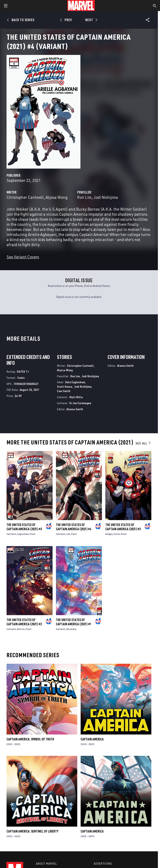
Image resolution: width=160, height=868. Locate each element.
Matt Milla (76, 397)
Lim (68, 534)
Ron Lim (84, 197)
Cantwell (11, 534)
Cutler (117, 534)
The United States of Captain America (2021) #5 (24, 527)
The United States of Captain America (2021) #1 (74, 622)
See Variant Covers (23, 257)
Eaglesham (23, 534)
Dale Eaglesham (75, 382)
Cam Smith (64, 391)
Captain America (92, 739)
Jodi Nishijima (106, 197)
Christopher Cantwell (25, 197)
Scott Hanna (65, 386)
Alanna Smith (75, 409)
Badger (109, 534)
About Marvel (46, 864)
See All (143, 443)
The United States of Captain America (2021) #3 (123, 527)
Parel (33, 534)
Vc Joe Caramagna (80, 403)
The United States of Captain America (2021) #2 (24, 622)
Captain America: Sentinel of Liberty (32, 831)
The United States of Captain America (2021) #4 (74, 527)
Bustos (21, 629)
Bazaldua (71, 629)
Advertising (103, 864)
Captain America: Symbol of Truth (30, 739)
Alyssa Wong (57, 197)
